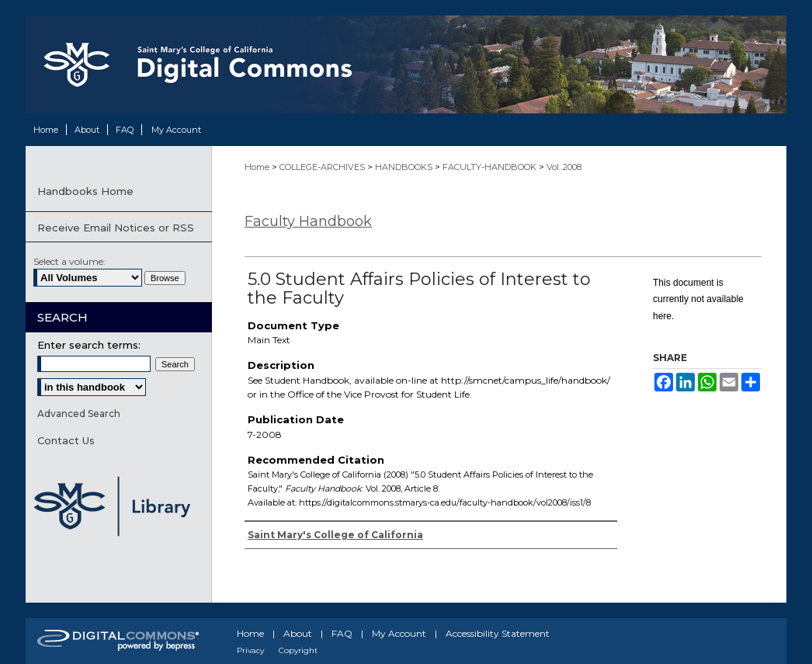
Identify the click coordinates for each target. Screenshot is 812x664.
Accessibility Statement (498, 633)
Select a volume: (69, 261)
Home (258, 167)
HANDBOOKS (405, 167)
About (298, 633)
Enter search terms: (89, 345)
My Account (399, 633)
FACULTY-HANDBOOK (491, 167)
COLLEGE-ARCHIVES (323, 167)
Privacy (250, 650)
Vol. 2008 (564, 167)
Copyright (298, 650)
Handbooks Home (85, 191)
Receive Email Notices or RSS (116, 228)
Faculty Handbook (308, 221)
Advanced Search (79, 414)
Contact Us (66, 440)
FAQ (342, 633)
